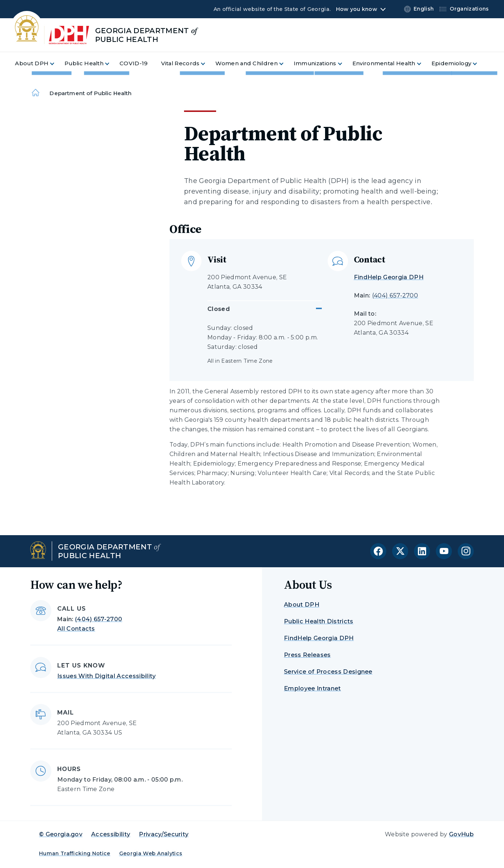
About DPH (302, 605)
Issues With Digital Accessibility (107, 676)
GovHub (461, 834)
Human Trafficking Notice (75, 853)
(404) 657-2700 (395, 295)
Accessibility (111, 834)
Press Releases (307, 655)
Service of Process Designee (328, 672)
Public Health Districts (319, 621)
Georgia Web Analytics (151, 853)
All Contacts (76, 629)
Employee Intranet (312, 688)
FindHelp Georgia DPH (389, 277)
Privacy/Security (164, 834)
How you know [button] (357, 9)
